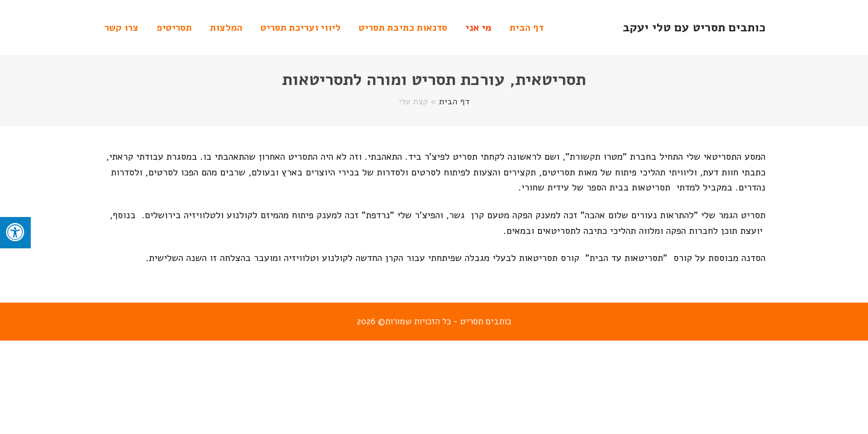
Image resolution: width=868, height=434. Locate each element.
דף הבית (454, 101)
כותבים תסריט (486, 321)
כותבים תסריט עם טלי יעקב (694, 27)
